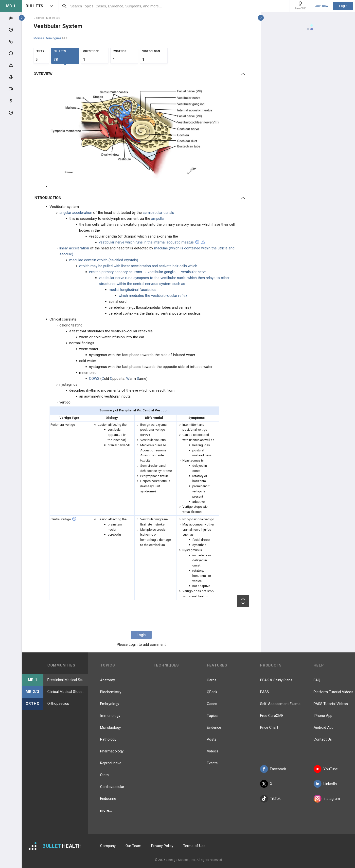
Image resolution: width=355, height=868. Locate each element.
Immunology (110, 716)
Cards (212, 680)
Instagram (327, 799)
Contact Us (323, 739)
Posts (212, 739)
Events (212, 763)
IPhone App (323, 716)
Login (343, 6)
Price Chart (269, 727)
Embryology (110, 704)
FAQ (317, 680)
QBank (212, 692)
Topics (212, 716)
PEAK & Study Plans (276, 680)
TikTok (270, 799)
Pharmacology (112, 751)
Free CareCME (272, 716)
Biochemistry (111, 692)
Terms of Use (194, 846)
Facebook (273, 769)
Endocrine (108, 799)
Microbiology (110, 727)
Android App (324, 727)
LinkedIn (325, 784)
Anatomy (107, 680)
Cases (212, 704)
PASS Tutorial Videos (331, 704)
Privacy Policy (162, 846)
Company (108, 846)
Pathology (108, 739)
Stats (104, 775)
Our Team (133, 846)
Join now (322, 6)
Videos (213, 751)
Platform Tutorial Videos (333, 692)
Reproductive (111, 763)
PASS (265, 692)
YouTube (326, 769)
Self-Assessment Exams (280, 704)
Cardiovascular (112, 787)
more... (106, 810)
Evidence (214, 727)
